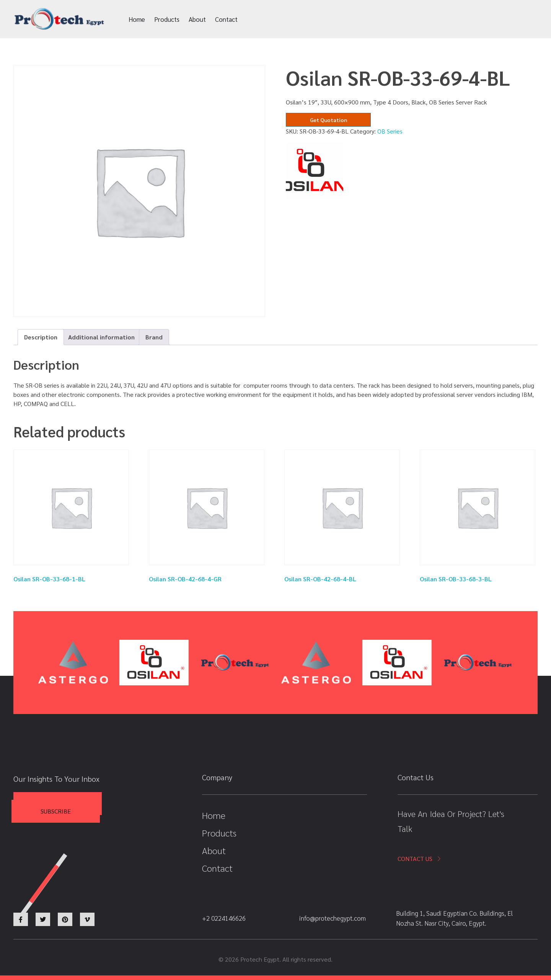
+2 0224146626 (433, 20)
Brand (154, 337)
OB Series (390, 131)
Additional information (101, 337)
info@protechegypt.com (353, 20)
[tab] (41, 337)
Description (41, 337)
